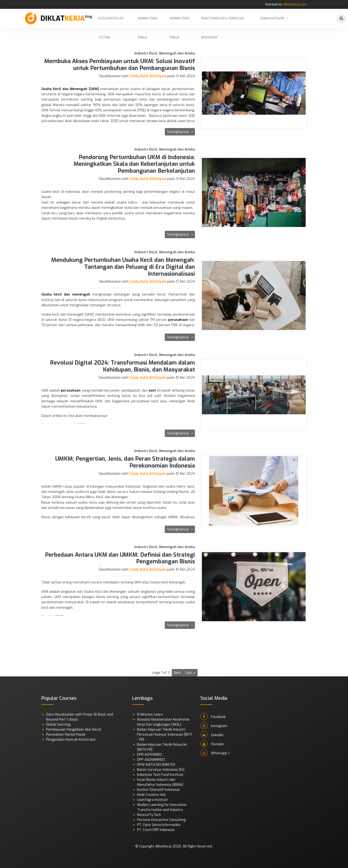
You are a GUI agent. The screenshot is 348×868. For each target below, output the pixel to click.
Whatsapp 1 (215, 753)
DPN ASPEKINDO (149, 755)
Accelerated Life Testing (111, 22)
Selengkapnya (180, 132)
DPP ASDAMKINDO (151, 760)
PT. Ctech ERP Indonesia (156, 830)
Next (177, 673)
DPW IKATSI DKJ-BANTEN (156, 765)
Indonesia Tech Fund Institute (160, 775)
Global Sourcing (58, 725)
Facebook (213, 717)
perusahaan (178, 320)
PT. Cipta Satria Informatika (159, 825)
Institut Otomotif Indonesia (158, 790)
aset (152, 391)
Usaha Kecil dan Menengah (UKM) (70, 89)
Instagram (214, 726)
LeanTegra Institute (152, 800)
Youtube (212, 744)
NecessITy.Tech (149, 815)
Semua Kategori (272, 18)
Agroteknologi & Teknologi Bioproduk (223, 22)
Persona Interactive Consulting (161, 820)
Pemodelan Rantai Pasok (66, 735)
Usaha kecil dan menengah (66, 294)
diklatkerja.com (295, 4)
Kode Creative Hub (151, 795)
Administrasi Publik (179, 22)
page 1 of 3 (161, 673)
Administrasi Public (148, 22)
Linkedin (212, 735)
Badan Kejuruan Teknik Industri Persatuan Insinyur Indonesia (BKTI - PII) (164, 735)
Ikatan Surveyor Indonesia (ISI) (161, 770)
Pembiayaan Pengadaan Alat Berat (74, 730)
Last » (190, 673)
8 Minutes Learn (150, 714)
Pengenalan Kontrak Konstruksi (71, 740)
